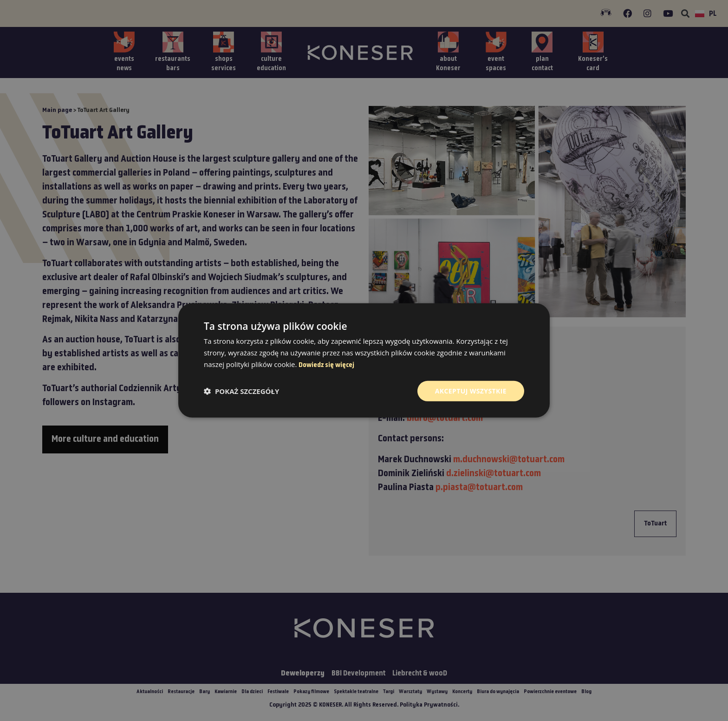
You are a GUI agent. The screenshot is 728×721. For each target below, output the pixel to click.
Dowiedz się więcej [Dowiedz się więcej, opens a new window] (326, 365)
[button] (241, 391)
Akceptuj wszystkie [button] (471, 390)
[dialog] (364, 360)
